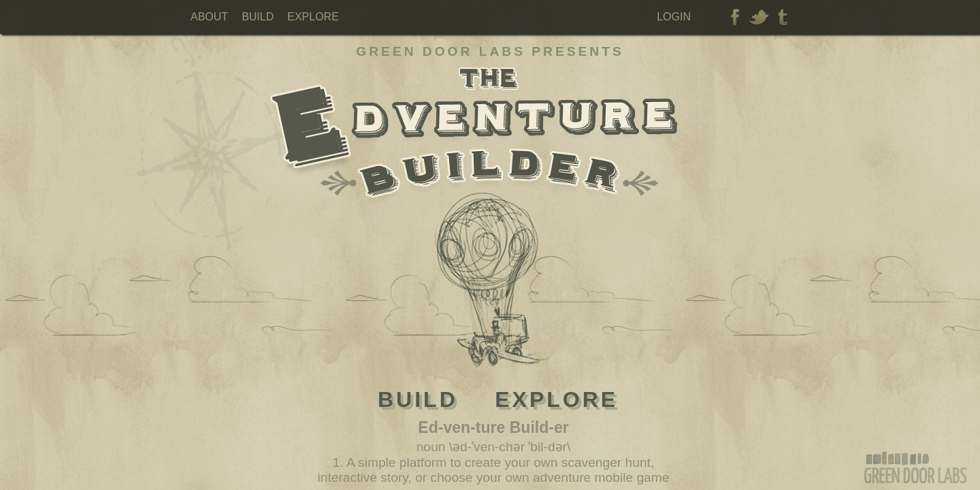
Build (258, 17)
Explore (313, 17)
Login (674, 17)
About (209, 17)
